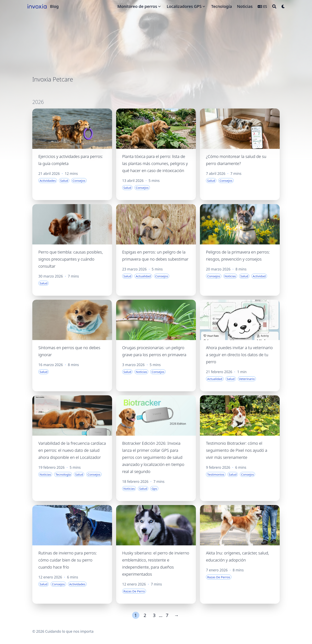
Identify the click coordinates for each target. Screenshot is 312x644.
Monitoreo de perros (137, 6)
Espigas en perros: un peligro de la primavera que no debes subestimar (155, 256)
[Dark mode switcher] (283, 6)
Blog (54, 6)
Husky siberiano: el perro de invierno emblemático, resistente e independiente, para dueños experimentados (156, 564)
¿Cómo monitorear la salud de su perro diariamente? (236, 160)
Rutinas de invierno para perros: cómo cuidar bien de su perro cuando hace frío (68, 560)
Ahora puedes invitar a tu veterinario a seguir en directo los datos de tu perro (239, 355)
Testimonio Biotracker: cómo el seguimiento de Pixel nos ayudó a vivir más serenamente (237, 450)
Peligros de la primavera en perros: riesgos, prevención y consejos (238, 256)
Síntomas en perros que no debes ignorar (69, 351)
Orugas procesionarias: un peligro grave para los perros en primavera (154, 351)
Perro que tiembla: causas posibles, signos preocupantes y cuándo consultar (71, 259)
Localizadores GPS (184, 6)
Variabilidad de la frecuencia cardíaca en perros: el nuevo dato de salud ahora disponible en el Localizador (72, 450)
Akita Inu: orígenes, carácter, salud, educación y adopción (237, 556)
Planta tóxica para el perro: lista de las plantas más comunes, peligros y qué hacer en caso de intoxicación (155, 163)
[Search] (274, 6)
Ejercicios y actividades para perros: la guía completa (71, 160)
